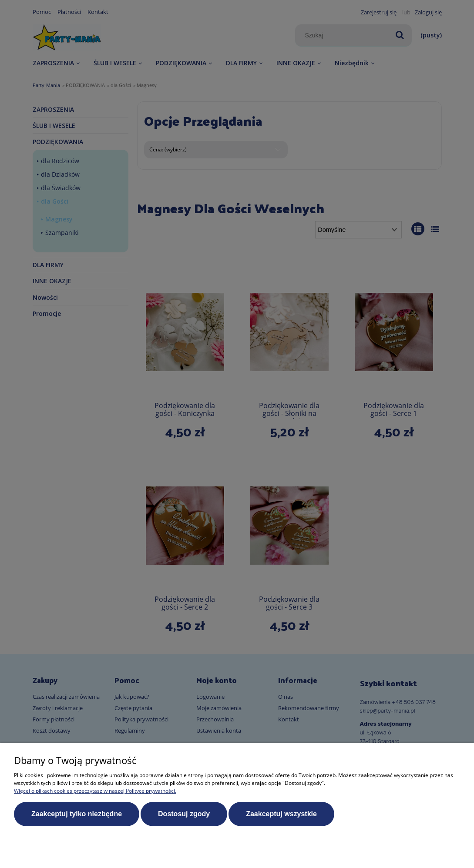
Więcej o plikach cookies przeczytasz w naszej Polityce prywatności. (95, 791)
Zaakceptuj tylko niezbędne (77, 814)
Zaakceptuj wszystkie (281, 814)
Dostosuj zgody (184, 814)
